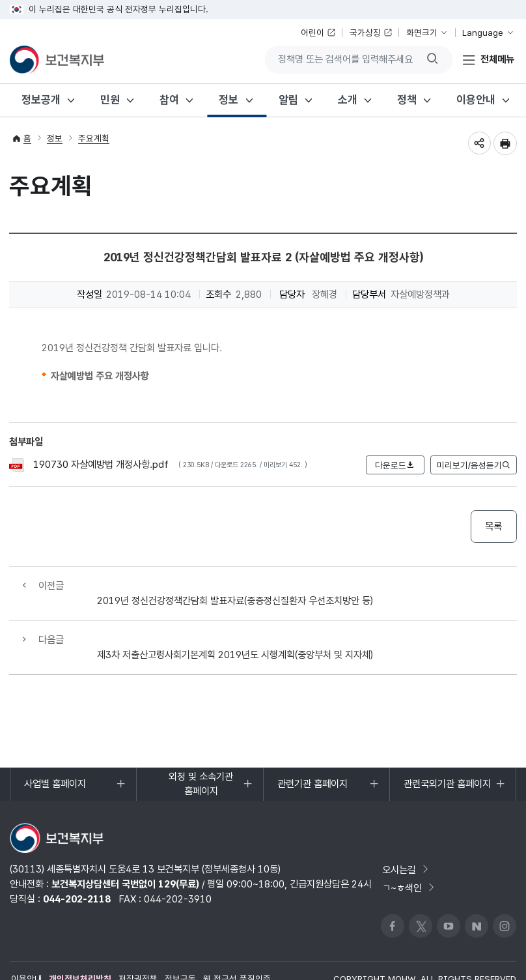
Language (483, 33)
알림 (288, 100)
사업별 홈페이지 (55, 760)
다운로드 (394, 465)
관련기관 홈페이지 (312, 760)
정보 (228, 100)
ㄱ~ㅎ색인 (408, 858)
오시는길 (406, 840)
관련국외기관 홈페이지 (447, 760)
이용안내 (476, 100)
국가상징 (365, 33)
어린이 (312, 33)
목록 (493, 526)
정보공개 (41, 100)
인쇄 (505, 143)
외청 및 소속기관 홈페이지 (192, 756)
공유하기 (479, 143)
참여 (169, 100)
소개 (348, 100)
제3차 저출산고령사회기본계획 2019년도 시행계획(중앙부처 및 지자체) (235, 625)
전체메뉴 (497, 59)
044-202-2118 (77, 870)
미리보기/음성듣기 (473, 465)
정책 (407, 100)
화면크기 (422, 33)
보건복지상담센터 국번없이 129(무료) (125, 855)
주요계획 (94, 138)
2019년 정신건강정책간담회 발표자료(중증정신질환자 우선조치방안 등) (235, 585)
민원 (110, 100)
